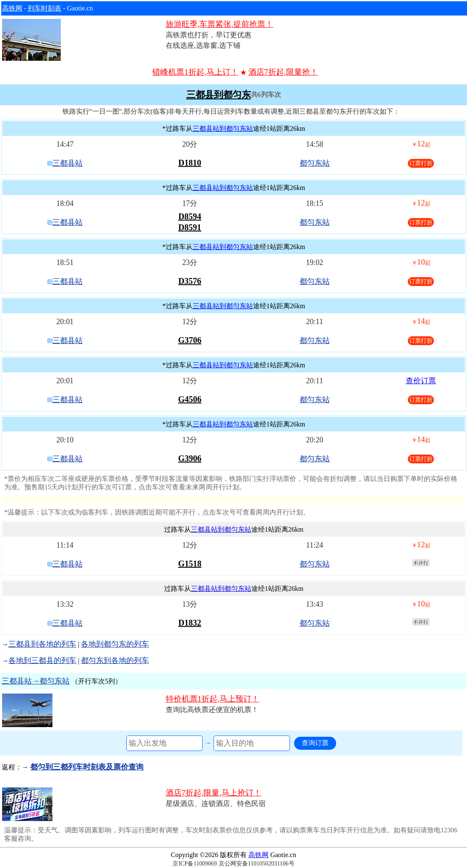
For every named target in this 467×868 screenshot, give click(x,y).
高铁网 (12, 8)
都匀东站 (315, 163)
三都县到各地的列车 (42, 644)
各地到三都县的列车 (42, 660)
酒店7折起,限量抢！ (283, 72)
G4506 (190, 399)
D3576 (190, 281)
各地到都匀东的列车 (115, 644)
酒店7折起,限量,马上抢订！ (214, 793)
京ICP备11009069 (194, 864)
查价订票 (421, 381)
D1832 (190, 623)
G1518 (190, 564)
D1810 (190, 163)
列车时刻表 (44, 8)
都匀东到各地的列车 (115, 660)
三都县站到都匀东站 (223, 129)
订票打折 (421, 163)
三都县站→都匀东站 (36, 681)
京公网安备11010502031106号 (257, 864)
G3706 (190, 340)
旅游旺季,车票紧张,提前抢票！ (220, 24)
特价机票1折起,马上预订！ (213, 699)
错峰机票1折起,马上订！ (195, 72)
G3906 (190, 458)
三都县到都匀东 (219, 95)
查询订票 (315, 743)
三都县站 (68, 163)
